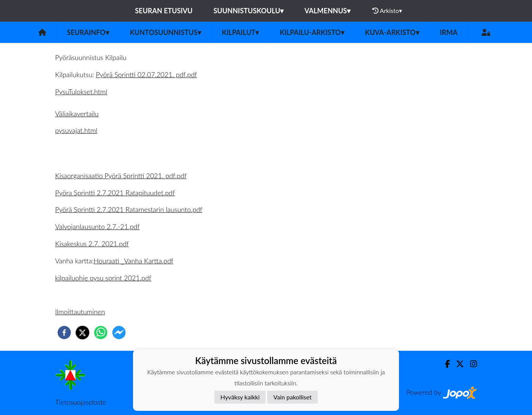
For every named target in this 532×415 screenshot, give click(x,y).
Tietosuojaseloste (81, 402)
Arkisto (387, 11)
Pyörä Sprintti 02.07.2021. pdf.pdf (146, 74)
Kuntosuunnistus (165, 32)
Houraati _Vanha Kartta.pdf (133, 261)
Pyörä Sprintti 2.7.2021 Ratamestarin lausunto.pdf (129, 209)
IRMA (449, 32)
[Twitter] (457, 364)
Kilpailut (240, 32)
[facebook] (64, 333)
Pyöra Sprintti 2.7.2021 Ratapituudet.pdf (115, 193)
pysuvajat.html (76, 130)
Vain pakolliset (292, 397)
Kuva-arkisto (392, 32)
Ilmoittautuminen (80, 312)
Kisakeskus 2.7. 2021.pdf (92, 244)
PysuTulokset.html (81, 92)
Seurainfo (88, 32)
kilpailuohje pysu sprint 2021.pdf (103, 278)
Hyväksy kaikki (240, 397)
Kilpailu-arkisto (312, 32)
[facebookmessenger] (119, 333)
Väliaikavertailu (77, 114)
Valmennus (327, 11)
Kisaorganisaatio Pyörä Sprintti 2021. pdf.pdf (121, 176)
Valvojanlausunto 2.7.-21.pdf (97, 227)
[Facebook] (444, 364)
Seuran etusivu (164, 11)
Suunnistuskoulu (249, 11)
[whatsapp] (101, 333)
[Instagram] (470, 364)
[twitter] (82, 333)
